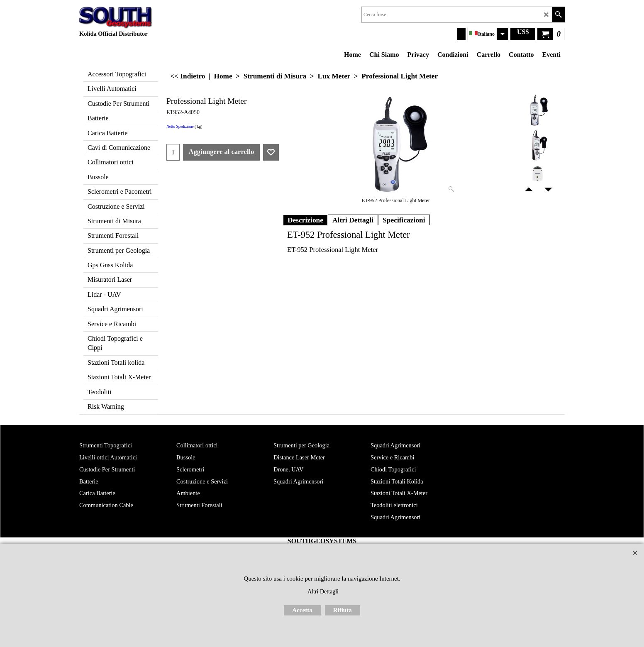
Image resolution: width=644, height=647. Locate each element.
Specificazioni (404, 220)
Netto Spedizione (180, 127)
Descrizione (305, 220)
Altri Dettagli (353, 220)
